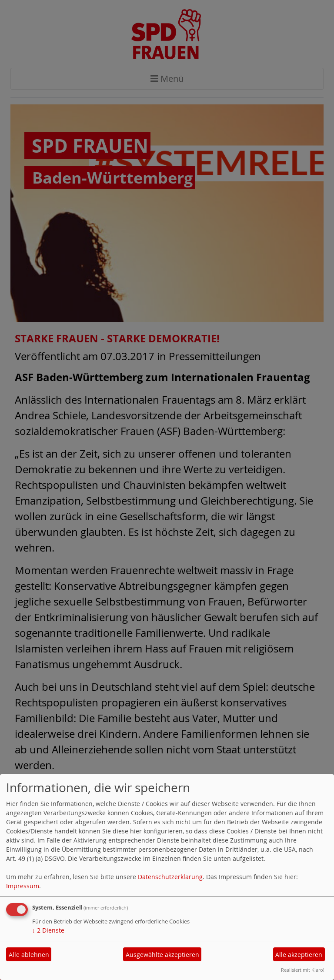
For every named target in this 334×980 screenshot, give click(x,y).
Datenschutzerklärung (170, 877)
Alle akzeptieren (299, 955)
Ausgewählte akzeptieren (162, 955)
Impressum (23, 886)
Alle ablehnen (29, 955)
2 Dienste (48, 930)
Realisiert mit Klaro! (303, 970)
